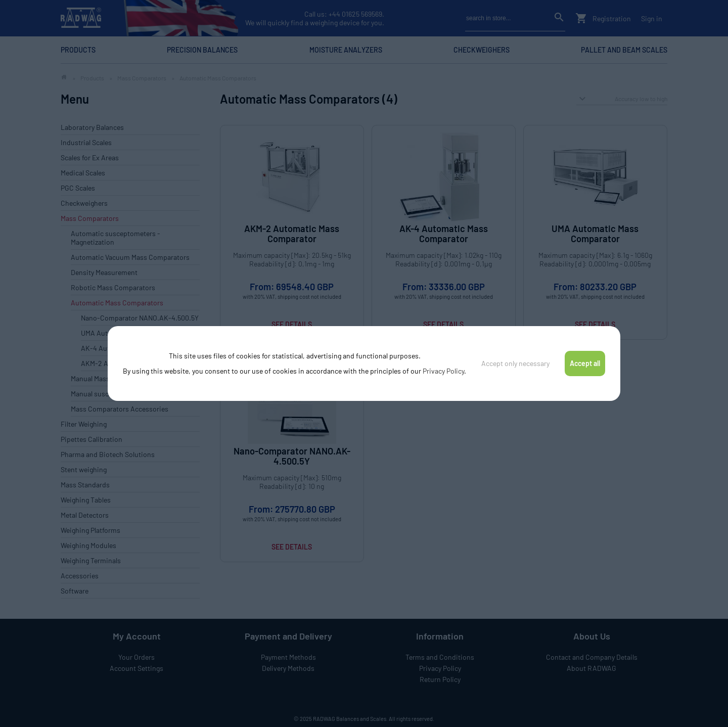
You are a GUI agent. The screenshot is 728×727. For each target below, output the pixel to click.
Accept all (585, 363)
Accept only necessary (515, 363)
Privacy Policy (443, 371)
